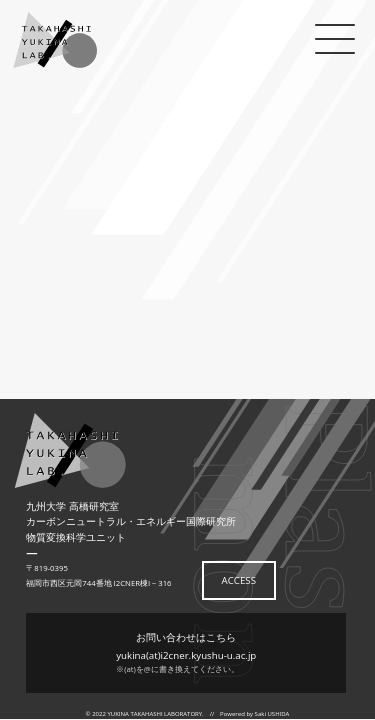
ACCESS (239, 580)
